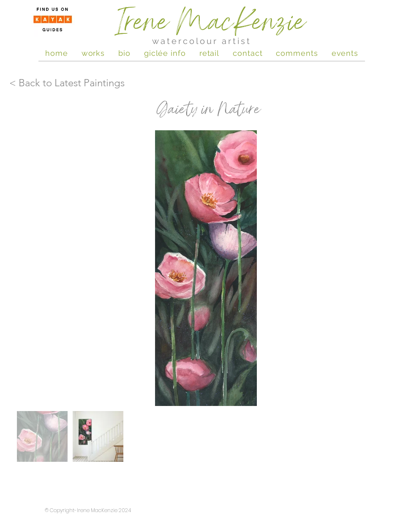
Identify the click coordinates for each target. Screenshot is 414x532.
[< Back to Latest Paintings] (67, 83)
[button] (345, 53)
